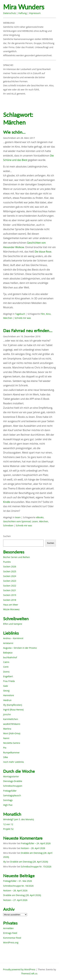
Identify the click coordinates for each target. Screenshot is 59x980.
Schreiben (8, 525)
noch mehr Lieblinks (14, 762)
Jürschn (7, 714)
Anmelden (8, 928)
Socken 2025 (10, 571)
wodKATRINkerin (12, 724)
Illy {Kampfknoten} (13, 705)
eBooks (40, 517)
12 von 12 (8, 824)
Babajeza (8, 653)
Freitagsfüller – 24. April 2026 (36, 843)
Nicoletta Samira (12, 743)
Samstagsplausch (12, 795)
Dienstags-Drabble (13, 781)
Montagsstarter (11, 776)
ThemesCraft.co (29, 973)
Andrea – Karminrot (13, 638)
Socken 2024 (10, 576)
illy (5, 862)
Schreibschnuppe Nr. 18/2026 (18, 886)
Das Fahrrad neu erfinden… (28, 331)
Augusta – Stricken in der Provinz (20, 648)
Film (43, 314)
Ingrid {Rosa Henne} (13, 710)
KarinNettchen (11, 719)
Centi (6, 667)
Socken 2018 (10, 600)
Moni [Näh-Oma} (12, 733)
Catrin (6, 662)
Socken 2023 (10, 581)
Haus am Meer (11, 605)
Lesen (35, 521)
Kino (48, 314)
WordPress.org (11, 942)
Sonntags (8, 800)
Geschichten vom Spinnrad (17, 521)
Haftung (22, 13)
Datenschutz (10, 13)
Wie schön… (14, 132)
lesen (18, 517)
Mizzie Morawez (11, 609)
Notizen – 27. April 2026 (15, 900)
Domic (6, 672)
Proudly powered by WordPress (19, 969)
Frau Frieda (9, 681)
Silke (6, 757)
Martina (7, 729)
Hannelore (9, 695)
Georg (6, 691)
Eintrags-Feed (10, 933)
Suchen (7, 536)
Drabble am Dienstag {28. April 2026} (29, 862)
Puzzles (7, 562)
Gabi (6, 686)
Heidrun (7, 700)
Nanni (6, 738)
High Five (8, 805)
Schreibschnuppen (13, 786)
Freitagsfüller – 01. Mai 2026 (18, 881)
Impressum (35, 13)
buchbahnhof (10, 657)
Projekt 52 (8, 829)
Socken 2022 (10, 586)
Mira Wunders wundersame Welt (29, 7)
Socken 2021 (10, 590)
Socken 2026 (10, 567)
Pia (5, 748)
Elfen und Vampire (13, 624)
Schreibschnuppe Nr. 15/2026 (36, 867)
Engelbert (8, 676)
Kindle (7, 502)
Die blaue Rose (43, 252)
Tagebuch (20, 314)
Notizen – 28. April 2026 (33, 848)
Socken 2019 (10, 595)
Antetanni (8, 643)
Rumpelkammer (11, 752)
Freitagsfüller (10, 791)
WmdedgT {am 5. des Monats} (19, 819)
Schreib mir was (23, 318)
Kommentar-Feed (12, 938)
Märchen (8, 318)
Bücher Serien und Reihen (16, 557)
